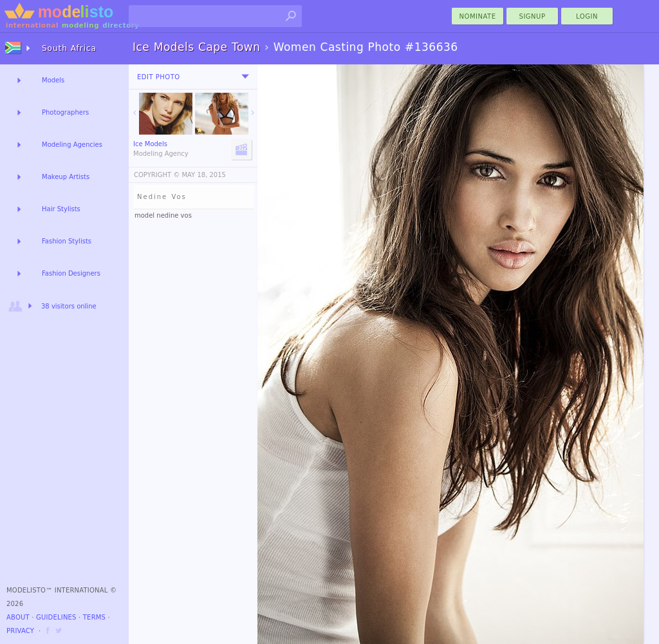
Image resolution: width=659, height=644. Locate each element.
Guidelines (56, 617)
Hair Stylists (61, 209)
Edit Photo (159, 77)
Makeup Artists (66, 177)
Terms (94, 617)
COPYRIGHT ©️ (157, 175)
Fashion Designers (71, 273)
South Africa (69, 48)
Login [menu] (587, 16)
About (18, 617)
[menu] (245, 77)
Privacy (20, 631)
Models (53, 80)
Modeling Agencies (72, 145)
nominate (478, 16)
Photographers (65, 112)
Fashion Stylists (67, 241)
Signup (533, 16)
